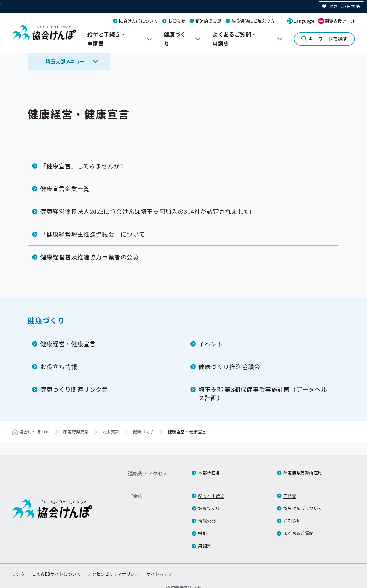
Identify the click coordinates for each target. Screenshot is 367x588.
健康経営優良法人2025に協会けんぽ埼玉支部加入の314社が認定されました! (146, 211)
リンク (18, 574)
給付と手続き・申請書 (107, 39)
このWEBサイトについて (56, 574)
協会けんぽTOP (34, 432)
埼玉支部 (111, 432)
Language (304, 21)
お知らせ (177, 21)
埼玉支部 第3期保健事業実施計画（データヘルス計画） (263, 393)
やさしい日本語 (344, 6)
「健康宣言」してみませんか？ (83, 166)
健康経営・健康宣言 (68, 344)
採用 (203, 533)
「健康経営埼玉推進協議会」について (92, 234)
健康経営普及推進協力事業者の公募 (90, 257)
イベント (211, 344)
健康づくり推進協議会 (229, 366)
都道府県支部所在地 (303, 473)
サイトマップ (159, 574)
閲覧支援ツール (340, 21)
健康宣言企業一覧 (65, 189)
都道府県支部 (209, 21)
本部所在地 (209, 473)
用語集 (205, 546)
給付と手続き (211, 495)
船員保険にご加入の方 (253, 21)
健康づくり (175, 39)
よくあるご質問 (298, 533)
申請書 (290, 495)
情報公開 (207, 521)
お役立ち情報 (59, 366)
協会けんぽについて (138, 21)
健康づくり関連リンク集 (74, 389)
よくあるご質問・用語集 (234, 39)
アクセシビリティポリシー (113, 574)
